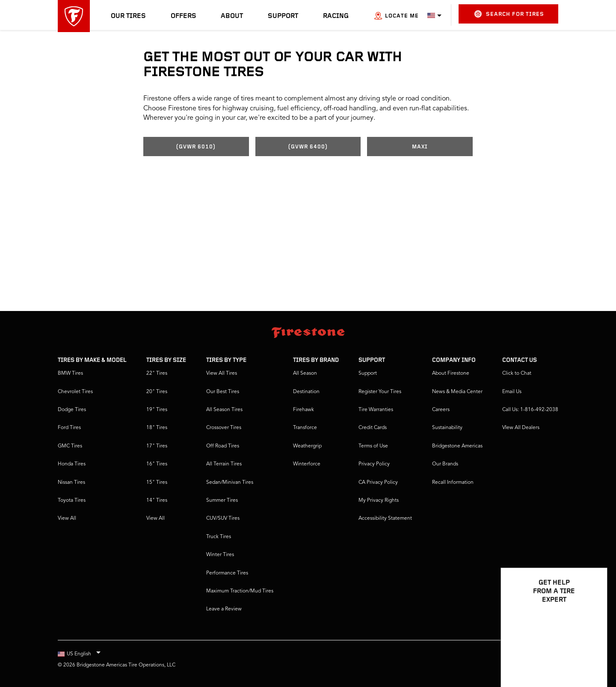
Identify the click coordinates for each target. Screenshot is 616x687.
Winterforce (307, 464)
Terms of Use (373, 446)
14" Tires (157, 500)
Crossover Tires (224, 428)
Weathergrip (307, 446)
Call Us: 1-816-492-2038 (530, 410)
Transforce (305, 428)
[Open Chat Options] (591, 656)
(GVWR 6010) (196, 147)
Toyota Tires (72, 500)
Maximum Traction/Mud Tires (240, 591)
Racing (336, 16)
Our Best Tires (223, 392)
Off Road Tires (223, 446)
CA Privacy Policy (378, 483)
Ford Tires (69, 428)
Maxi (420, 147)
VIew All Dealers (521, 428)
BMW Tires (70, 373)
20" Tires (157, 392)
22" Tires (157, 373)
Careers (441, 410)
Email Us (512, 392)
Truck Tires (219, 537)
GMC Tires (70, 446)
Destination (306, 392)
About (232, 16)
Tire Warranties (376, 410)
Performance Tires (227, 573)
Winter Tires (220, 555)
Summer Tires (222, 500)
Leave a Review (224, 609)
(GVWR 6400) (308, 147)
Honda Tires (72, 464)
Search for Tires (509, 14)
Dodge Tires (72, 410)
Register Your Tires (380, 392)
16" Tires (157, 464)
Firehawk (304, 410)
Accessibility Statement (385, 518)
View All (67, 518)
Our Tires (128, 16)
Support (283, 16)
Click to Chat (517, 373)
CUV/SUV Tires (223, 518)
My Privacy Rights (379, 500)
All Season (305, 373)
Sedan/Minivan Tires (230, 483)
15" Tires (157, 483)
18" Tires (157, 428)
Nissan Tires (71, 483)
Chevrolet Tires (75, 392)
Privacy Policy (374, 464)
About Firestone (451, 373)
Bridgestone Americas (457, 446)
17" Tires (157, 446)
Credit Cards (373, 428)
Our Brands (445, 464)
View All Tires (222, 373)
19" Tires (157, 410)
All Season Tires (224, 410)
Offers (184, 16)
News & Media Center (457, 392)
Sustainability (447, 428)
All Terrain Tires (224, 464)
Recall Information (453, 483)
